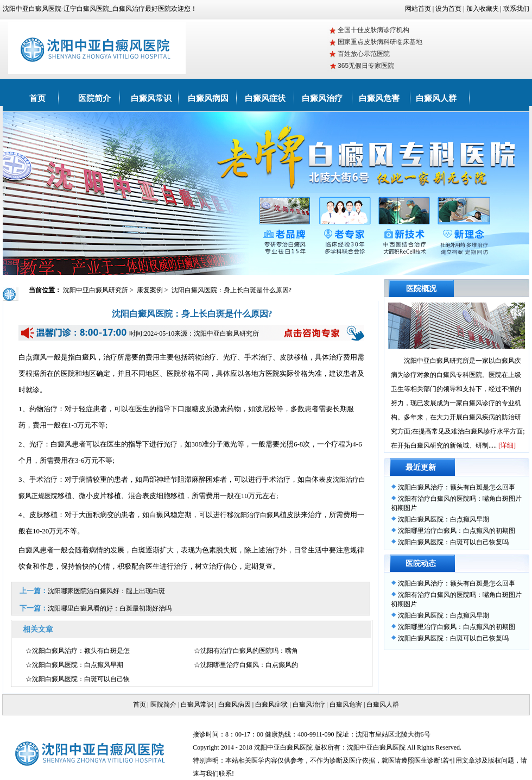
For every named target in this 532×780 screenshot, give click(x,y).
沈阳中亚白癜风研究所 (96, 290)
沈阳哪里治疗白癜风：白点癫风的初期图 (457, 531)
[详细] (507, 445)
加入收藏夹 (483, 9)
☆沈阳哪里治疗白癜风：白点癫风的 (246, 665)
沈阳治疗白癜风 (257, 515)
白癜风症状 (265, 98)
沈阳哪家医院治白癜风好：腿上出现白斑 (106, 591)
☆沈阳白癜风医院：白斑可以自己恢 (78, 679)
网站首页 (418, 9)
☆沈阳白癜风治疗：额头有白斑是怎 (78, 651)
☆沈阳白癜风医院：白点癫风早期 (74, 665)
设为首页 (448, 9)
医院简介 (94, 98)
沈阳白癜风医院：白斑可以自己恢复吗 (453, 542)
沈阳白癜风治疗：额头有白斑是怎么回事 (457, 487)
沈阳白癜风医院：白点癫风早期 (444, 519)
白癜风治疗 (322, 98)
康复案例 (151, 290)
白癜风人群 (436, 98)
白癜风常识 (151, 98)
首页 (37, 98)
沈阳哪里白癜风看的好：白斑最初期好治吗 (110, 608)
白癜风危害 (379, 98)
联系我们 (516, 9)
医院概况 (421, 289)
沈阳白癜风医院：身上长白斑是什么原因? (232, 290)
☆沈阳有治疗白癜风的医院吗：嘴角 (246, 651)
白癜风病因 (208, 98)
